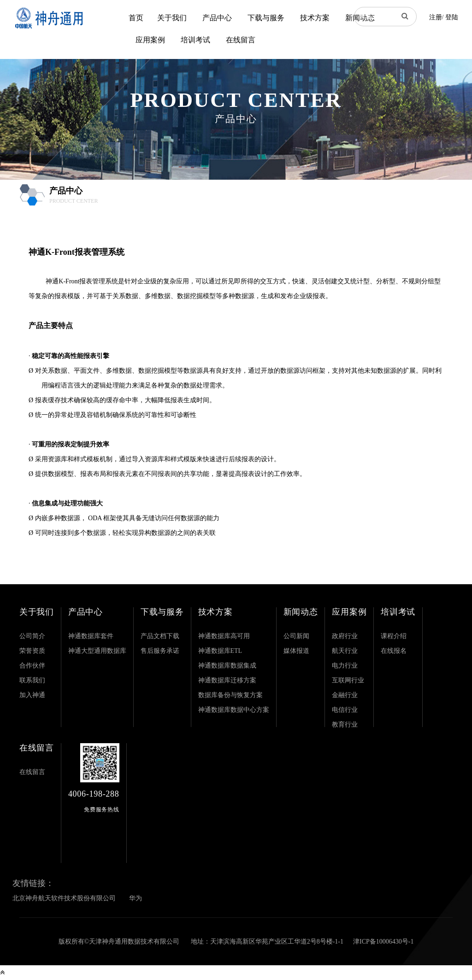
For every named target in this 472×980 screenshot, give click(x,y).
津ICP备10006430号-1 (383, 942)
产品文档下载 (160, 636)
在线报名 (394, 651)
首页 (136, 18)
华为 (136, 898)
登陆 (452, 17)
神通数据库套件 (91, 636)
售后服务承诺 (160, 651)
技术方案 (315, 18)
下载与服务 (266, 18)
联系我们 (32, 680)
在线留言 (241, 40)
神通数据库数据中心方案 (234, 710)
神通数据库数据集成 (227, 666)
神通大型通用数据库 (97, 651)
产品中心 (217, 18)
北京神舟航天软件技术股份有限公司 (64, 898)
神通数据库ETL (220, 651)
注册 (436, 17)
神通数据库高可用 (224, 636)
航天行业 (345, 651)
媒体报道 (296, 651)
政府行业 (345, 636)
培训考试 (195, 40)
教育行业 (345, 725)
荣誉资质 (32, 651)
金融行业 (345, 695)
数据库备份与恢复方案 (230, 695)
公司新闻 (296, 636)
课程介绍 (394, 636)
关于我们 (172, 18)
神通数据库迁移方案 (227, 680)
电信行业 (345, 710)
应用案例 (150, 40)
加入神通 (32, 695)
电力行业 (345, 666)
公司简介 (32, 636)
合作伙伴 (32, 666)
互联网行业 (348, 680)
